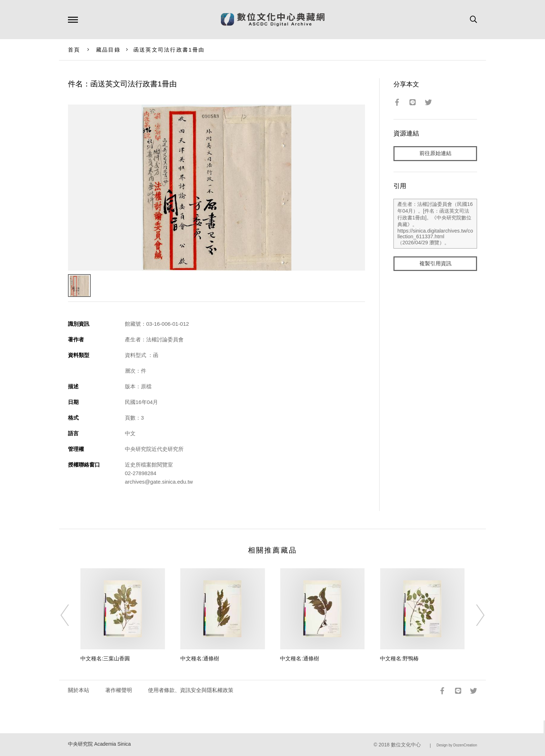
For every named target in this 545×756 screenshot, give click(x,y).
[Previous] (71, 615)
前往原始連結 (435, 153)
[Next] (474, 615)
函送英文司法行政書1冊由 (169, 50)
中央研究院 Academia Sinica (99, 744)
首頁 (74, 50)
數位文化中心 (406, 745)
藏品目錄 (108, 50)
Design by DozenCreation (457, 745)
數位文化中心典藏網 (273, 20)
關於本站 (79, 690)
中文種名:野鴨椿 (399, 658)
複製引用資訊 (435, 264)
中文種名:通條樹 (200, 658)
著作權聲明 (119, 690)
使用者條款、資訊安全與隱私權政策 (191, 690)
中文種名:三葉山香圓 (105, 658)
